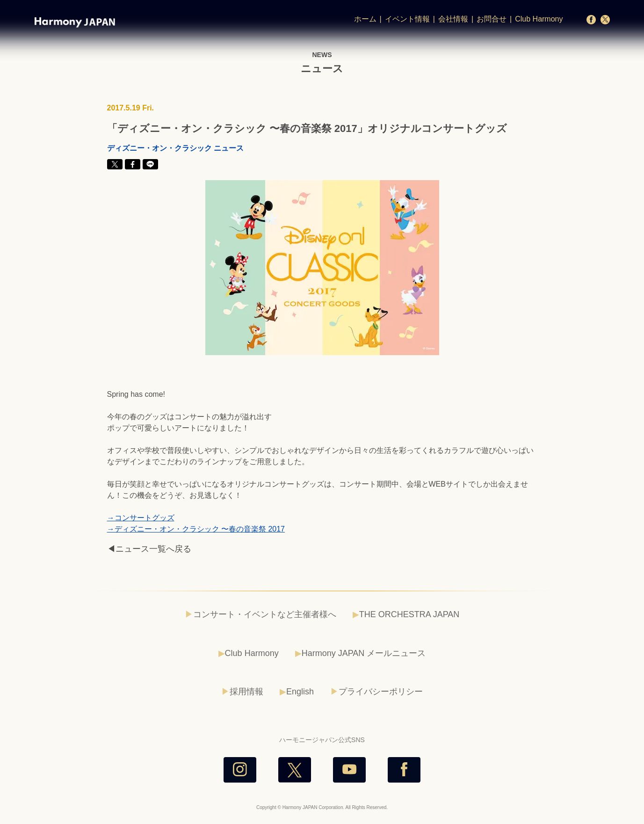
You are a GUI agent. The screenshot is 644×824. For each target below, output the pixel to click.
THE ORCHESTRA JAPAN (409, 614)
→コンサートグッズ (141, 518)
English (300, 692)
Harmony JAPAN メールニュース (364, 653)
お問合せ (492, 19)
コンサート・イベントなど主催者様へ (265, 614)
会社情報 (453, 19)
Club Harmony (539, 19)
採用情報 (246, 692)
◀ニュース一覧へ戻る (149, 549)
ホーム (365, 19)
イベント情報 (407, 19)
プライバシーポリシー (381, 692)
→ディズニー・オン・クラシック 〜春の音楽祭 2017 (196, 529)
